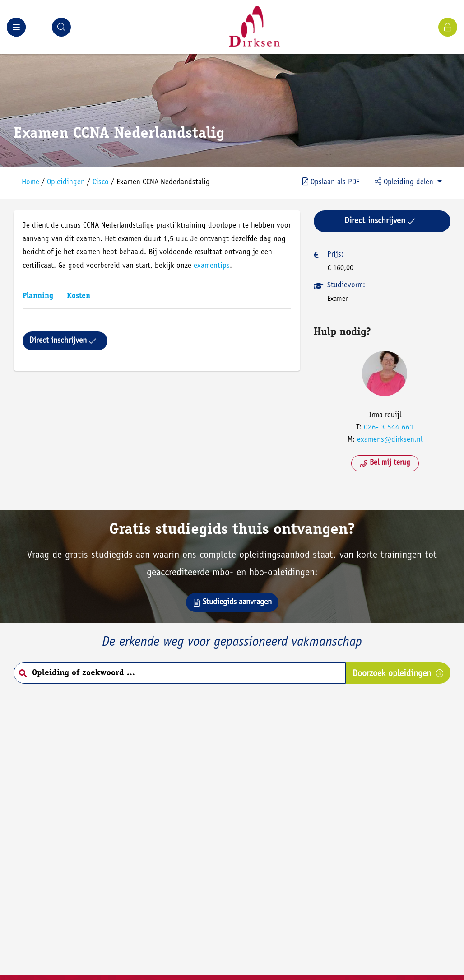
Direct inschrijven (63, 341)
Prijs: (335, 255)
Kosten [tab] (79, 296)
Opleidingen (66, 183)
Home (30, 183)
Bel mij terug (385, 463)
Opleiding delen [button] (405, 182)
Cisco (101, 183)
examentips (212, 266)
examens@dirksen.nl (390, 440)
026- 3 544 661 (389, 428)
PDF (331, 182)
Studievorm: (346, 286)
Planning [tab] (38, 296)
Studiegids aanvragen (232, 602)
